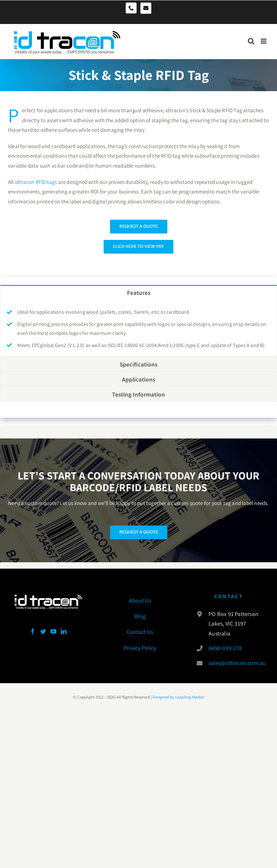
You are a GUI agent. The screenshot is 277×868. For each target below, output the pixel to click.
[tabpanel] (138, 328)
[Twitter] (43, 631)
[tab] (138, 292)
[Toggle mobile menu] (264, 39)
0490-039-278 (225, 648)
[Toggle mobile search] (251, 39)
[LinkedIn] (64, 631)
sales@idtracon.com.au (236, 663)
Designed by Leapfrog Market (178, 697)
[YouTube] (53, 631)
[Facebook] (33, 631)
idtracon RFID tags (36, 182)
